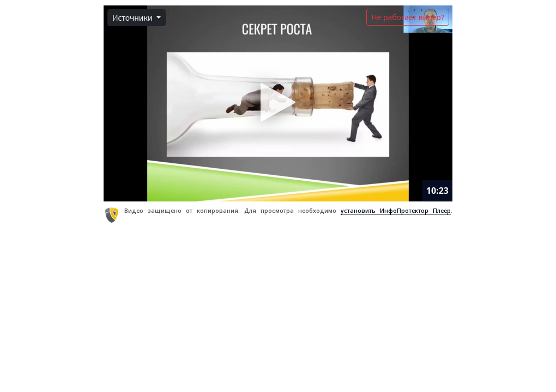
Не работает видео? (408, 17)
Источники (133, 18)
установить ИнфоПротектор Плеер (396, 211)
